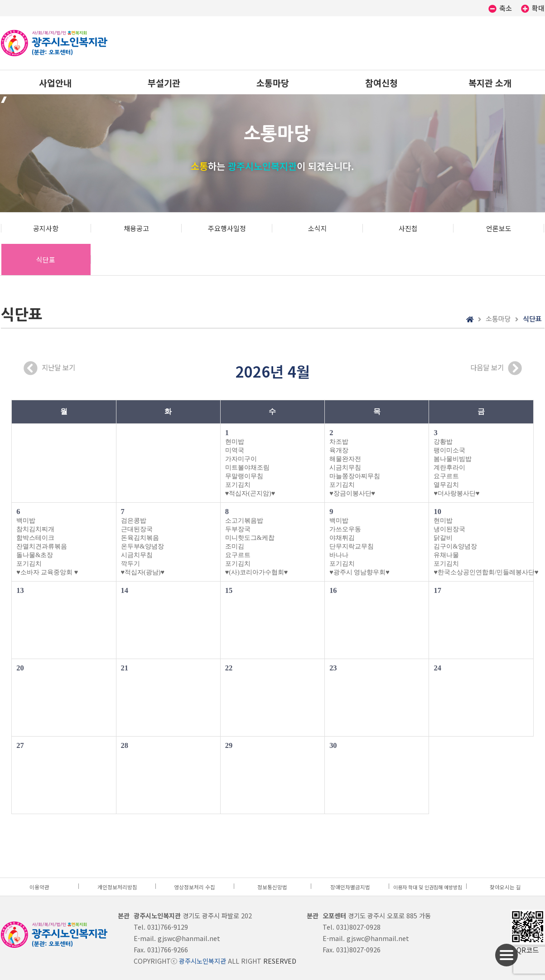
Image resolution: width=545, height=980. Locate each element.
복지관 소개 (490, 83)
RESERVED (280, 961)
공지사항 (46, 228)
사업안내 (55, 83)
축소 (501, 8)
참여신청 (381, 83)
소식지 (318, 228)
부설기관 (164, 83)
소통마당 (273, 83)
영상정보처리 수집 (195, 887)
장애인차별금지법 (350, 887)
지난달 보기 (49, 368)
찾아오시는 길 (505, 887)
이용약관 (39, 887)
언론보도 (499, 228)
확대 (533, 8)
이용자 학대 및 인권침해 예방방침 (428, 887)
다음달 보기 (496, 368)
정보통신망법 (272, 887)
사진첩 (408, 228)
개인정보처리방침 (117, 887)
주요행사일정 (227, 228)
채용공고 (136, 228)
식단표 (46, 260)
